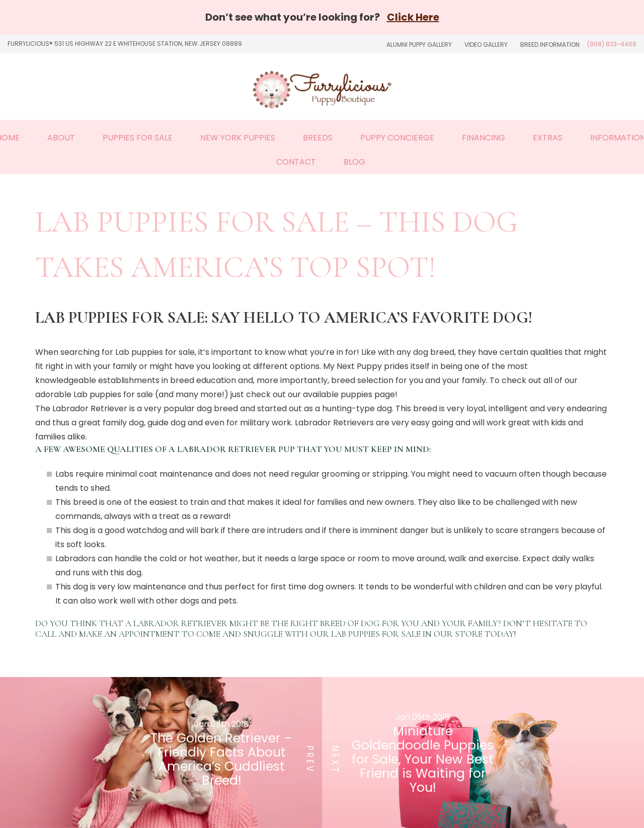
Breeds (318, 138)
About (61, 138)
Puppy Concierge (397, 138)
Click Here (413, 17)
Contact (296, 162)
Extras (548, 138)
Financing (484, 138)
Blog (354, 162)
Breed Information (550, 45)
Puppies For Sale (138, 138)
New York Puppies (238, 138)
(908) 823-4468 (612, 44)
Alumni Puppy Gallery (419, 45)
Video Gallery (486, 45)
